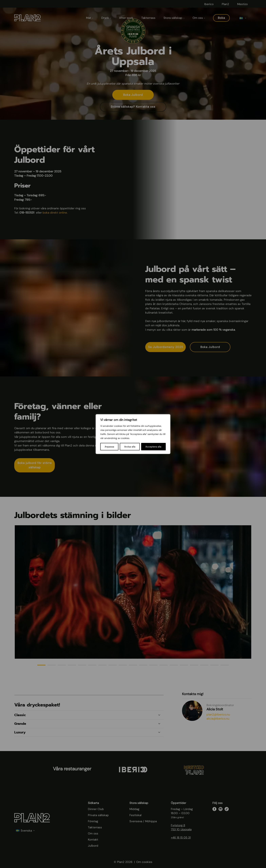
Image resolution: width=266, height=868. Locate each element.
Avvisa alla (130, 447)
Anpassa (109, 447)
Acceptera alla (153, 447)
